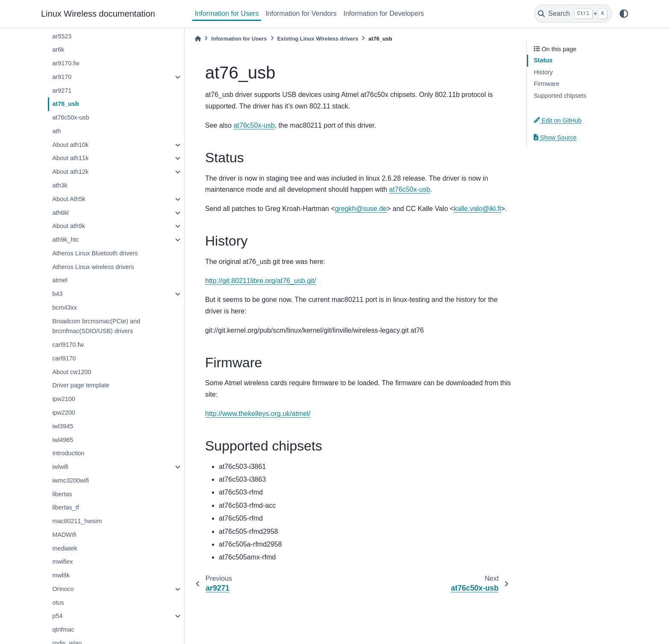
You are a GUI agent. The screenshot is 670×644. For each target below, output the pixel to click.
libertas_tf (65, 507)
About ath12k (70, 172)
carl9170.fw (68, 345)
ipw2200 (64, 413)
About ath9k (69, 226)
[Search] (573, 14)
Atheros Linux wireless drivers (93, 267)
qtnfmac (63, 629)
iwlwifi (60, 467)
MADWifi (64, 535)
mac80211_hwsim (77, 521)
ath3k (60, 185)
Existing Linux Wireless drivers (318, 39)
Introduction (68, 453)
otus (58, 603)
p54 (57, 616)
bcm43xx (65, 307)
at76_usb (65, 104)
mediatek (65, 548)
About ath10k (70, 145)
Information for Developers (384, 13)
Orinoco (63, 589)
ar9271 (62, 91)
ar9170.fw (66, 63)
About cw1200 (72, 372)
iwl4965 (63, 440)
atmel (60, 280)
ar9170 (62, 77)
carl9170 (64, 358)
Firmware (547, 84)
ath (56, 131)
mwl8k (61, 575)
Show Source (555, 138)
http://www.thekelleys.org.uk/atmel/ (258, 414)
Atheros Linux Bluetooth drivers (95, 253)
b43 (57, 294)
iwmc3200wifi (71, 480)
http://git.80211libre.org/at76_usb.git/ (261, 281)
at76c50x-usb (71, 117)
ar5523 (62, 36)
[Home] (198, 39)
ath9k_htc (65, 240)
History (543, 72)
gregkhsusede (361, 209)
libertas (62, 494)
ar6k (58, 50)
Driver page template (81, 385)
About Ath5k (69, 199)
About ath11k (70, 158)
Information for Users (227, 13)
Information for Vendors (301, 13)
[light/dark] (624, 14)
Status (543, 60)
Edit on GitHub (558, 120)
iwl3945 (63, 426)
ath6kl (60, 213)
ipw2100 (64, 399)
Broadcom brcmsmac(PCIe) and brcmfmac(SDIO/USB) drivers (96, 326)
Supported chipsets (560, 96)
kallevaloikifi (478, 209)
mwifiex (62, 562)
